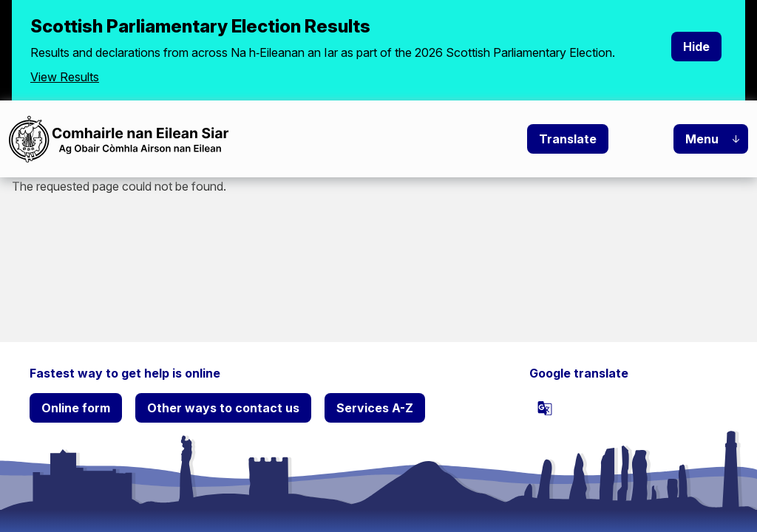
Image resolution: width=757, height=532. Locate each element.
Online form (76, 408)
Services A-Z (375, 408)
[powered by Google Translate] (545, 408)
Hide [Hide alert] (696, 47)
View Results (65, 77)
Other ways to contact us (223, 408)
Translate (568, 139)
